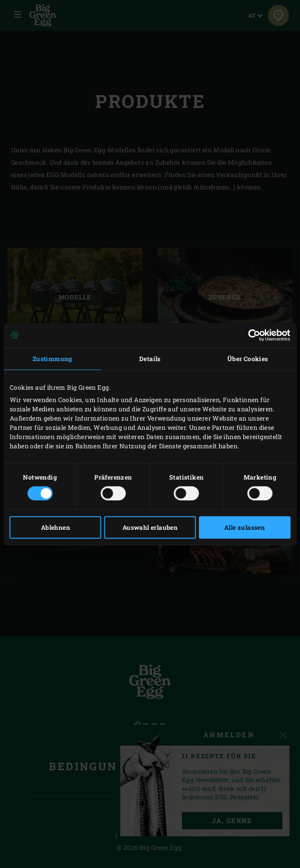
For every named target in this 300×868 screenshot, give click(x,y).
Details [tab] (150, 359)
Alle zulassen (244, 527)
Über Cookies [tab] (248, 359)
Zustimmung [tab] (52, 359)
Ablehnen (56, 527)
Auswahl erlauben (150, 527)
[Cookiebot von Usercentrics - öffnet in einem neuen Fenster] (252, 335)
